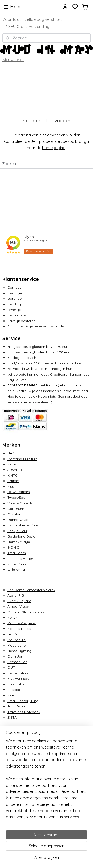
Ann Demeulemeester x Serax (31, 590)
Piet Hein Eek (18, 678)
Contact (14, 287)
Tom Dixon (16, 706)
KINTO (13, 475)
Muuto (13, 487)
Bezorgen (15, 293)
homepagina (54, 148)
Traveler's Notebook (24, 712)
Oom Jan (15, 656)
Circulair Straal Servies (26, 612)
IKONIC (13, 547)
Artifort (13, 481)
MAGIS (13, 618)
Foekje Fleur (17, 531)
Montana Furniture (22, 459)
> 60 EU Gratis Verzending (26, 27)
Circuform (15, 514)
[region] (46, 781)
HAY (11, 453)
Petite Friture (18, 673)
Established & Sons (23, 525)
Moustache (16, 645)
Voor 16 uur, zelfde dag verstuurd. (33, 19)
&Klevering (16, 570)
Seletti (12, 695)
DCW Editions (19, 492)
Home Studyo (19, 542)
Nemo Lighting (19, 651)
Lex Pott (14, 634)
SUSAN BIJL (17, 470)
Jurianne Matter (20, 559)
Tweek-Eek (16, 497)
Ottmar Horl (17, 662)
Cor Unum (16, 509)
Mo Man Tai (17, 640)
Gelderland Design (22, 536)
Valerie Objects (20, 503)
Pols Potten (17, 684)
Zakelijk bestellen (21, 321)
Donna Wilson (19, 520)
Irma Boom (17, 553)
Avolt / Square (19, 601)
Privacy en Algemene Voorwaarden (37, 326)
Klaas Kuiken (18, 564)
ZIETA (12, 717)
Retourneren (17, 315)
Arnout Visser (18, 606)
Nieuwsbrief (13, 60)
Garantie (15, 298)
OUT (11, 667)
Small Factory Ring (23, 701)
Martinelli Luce (19, 629)
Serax (12, 464)
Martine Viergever (22, 623)
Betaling (14, 304)
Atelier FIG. (16, 595)
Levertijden (16, 310)
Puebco (14, 690)
